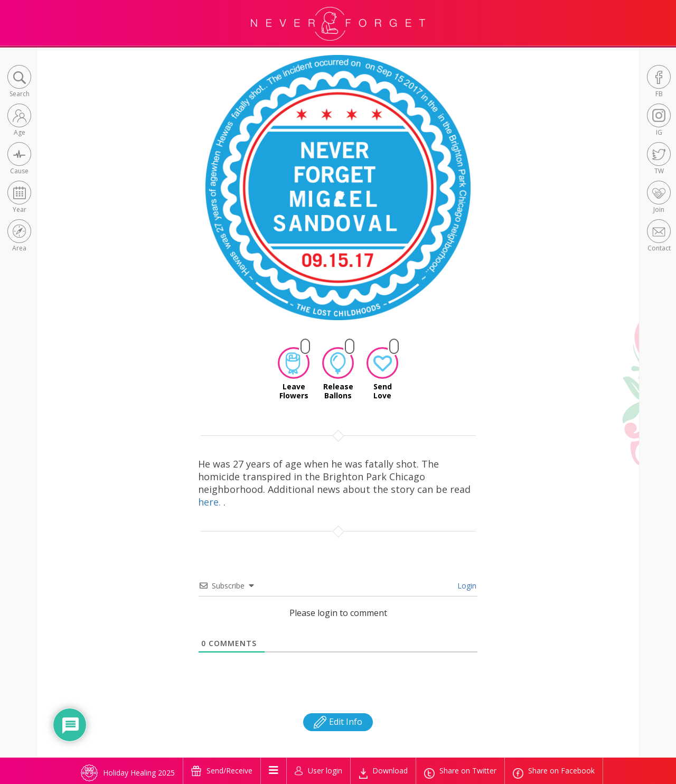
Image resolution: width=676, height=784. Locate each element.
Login (466, 586)
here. (211, 502)
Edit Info (338, 722)
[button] (19, 82)
